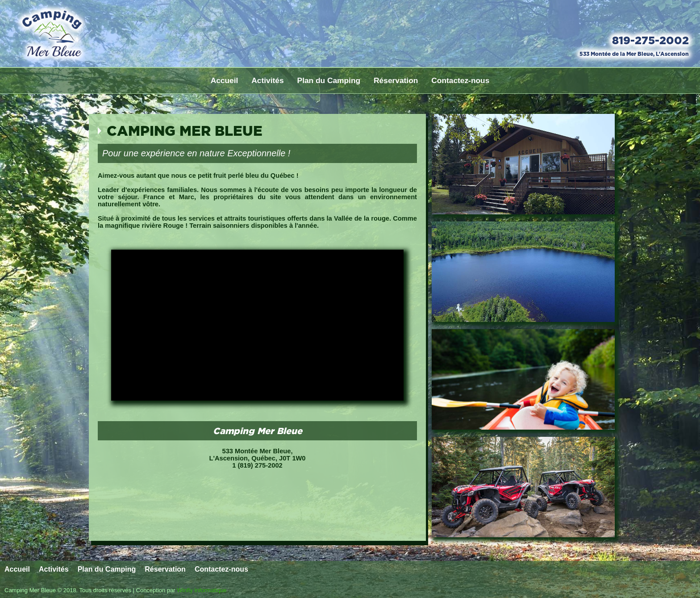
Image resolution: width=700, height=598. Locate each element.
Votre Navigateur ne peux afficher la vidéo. (257, 325)
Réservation (396, 80)
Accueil (225, 80)
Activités (267, 80)
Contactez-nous (460, 80)
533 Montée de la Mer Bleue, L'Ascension (634, 54)
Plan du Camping (329, 80)
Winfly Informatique (202, 590)
